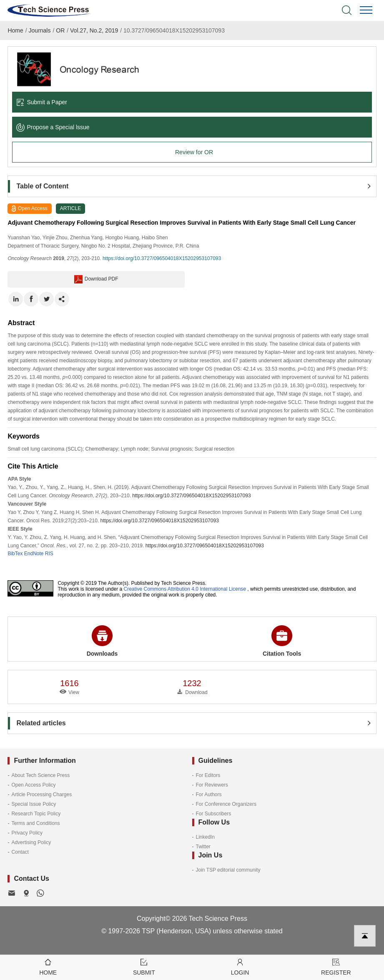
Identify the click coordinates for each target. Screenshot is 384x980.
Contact (20, 852)
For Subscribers (214, 814)
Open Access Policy (33, 785)
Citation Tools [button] (282, 641)
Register (336, 966)
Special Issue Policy (34, 804)
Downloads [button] (102, 641)
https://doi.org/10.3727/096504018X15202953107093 (162, 258)
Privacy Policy (27, 833)
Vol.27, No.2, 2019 (94, 30)
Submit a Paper (42, 102)
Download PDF (96, 279)
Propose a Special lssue (53, 127)
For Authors (209, 795)
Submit (144, 966)
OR (60, 30)
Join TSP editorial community (228, 870)
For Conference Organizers (226, 804)
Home (15, 30)
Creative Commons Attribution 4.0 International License (185, 589)
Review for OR (194, 152)
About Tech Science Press (40, 775)
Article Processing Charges (41, 795)
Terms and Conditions (35, 823)
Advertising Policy (31, 842)
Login (240, 966)
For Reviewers (212, 785)
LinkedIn (205, 837)
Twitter (203, 847)
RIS (49, 554)
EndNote (34, 554)
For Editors (208, 775)
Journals (40, 30)
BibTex (15, 554)
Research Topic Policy (36, 814)
